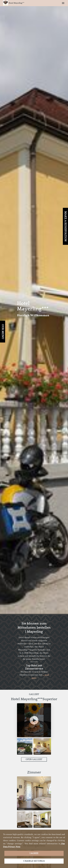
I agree (34, 853)
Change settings (34, 861)
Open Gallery (34, 759)
